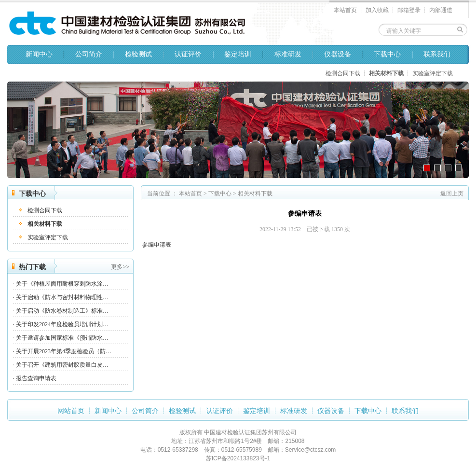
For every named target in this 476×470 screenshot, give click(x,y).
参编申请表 (157, 245)
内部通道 (441, 10)
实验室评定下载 (433, 73)
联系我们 (437, 54)
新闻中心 (39, 54)
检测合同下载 (343, 73)
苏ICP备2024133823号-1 (238, 458)
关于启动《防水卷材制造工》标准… (62, 311)
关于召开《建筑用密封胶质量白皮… (62, 365)
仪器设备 (338, 54)
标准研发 (288, 54)
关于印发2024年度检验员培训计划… (62, 324)
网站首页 (71, 411)
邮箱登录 (409, 10)
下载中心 (387, 54)
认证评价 (188, 54)
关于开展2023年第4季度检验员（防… (64, 351)
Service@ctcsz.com (311, 450)
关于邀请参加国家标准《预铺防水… (62, 338)
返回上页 (452, 194)
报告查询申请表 (36, 378)
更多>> (120, 267)
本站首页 (345, 10)
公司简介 (89, 54)
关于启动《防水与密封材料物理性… (62, 297)
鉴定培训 (238, 54)
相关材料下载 (386, 73)
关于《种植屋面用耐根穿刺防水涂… (62, 284)
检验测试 (138, 54)
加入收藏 (377, 10)
